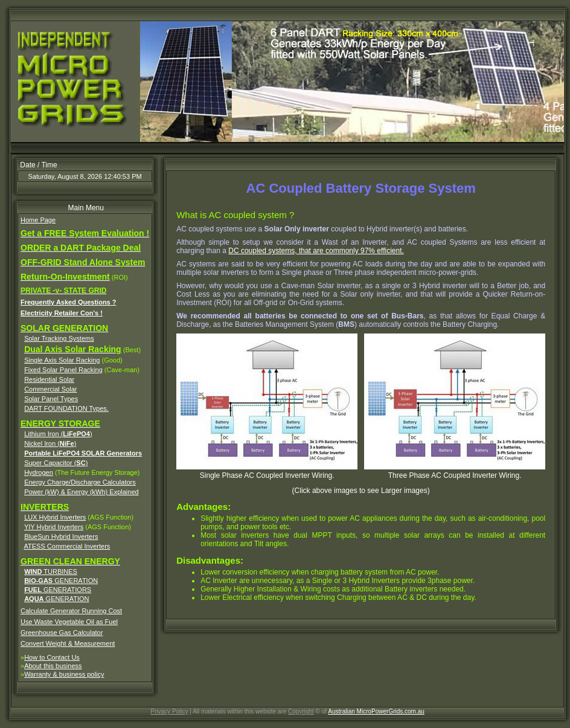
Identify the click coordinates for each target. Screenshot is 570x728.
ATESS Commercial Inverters (67, 546)
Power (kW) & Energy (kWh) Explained (82, 492)
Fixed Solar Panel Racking (63, 370)
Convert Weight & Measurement (68, 643)
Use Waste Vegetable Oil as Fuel (69, 622)
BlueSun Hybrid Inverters (61, 536)
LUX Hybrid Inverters (55, 517)
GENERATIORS (58, 590)
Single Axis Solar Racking (62, 360)
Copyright (301, 711)
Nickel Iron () (50, 443)
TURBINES (51, 572)
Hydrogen (39, 472)
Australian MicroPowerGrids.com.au (376, 711)
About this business (53, 666)
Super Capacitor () (56, 463)
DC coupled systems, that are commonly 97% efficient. (316, 251)
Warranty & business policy (64, 674)
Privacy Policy (169, 711)
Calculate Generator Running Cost (71, 611)
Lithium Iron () (58, 434)
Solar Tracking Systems (59, 338)
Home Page (38, 220)
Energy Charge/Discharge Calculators (80, 482)
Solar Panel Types (51, 399)
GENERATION (61, 581)
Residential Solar (49, 379)
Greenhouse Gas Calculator (62, 633)
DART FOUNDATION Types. (66, 408)
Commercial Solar (50, 389)
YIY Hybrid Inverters (54, 527)
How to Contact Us (52, 657)
